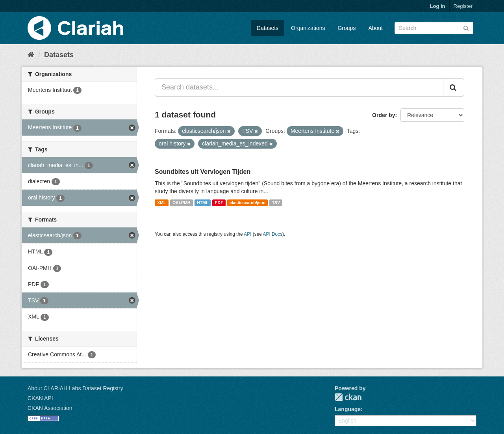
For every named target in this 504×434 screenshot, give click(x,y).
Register (463, 6)
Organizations (308, 28)
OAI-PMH (182, 203)
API (247, 234)
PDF (219, 203)
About (375, 28)
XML (161, 203)
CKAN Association (50, 408)
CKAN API (40, 398)
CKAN (348, 397)
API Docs (273, 234)
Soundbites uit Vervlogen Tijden (203, 172)
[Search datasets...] (299, 88)
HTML (203, 203)
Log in (438, 6)
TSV (276, 203)
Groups (346, 28)
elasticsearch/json (247, 203)
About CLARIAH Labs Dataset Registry (75, 388)
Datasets (268, 28)
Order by (384, 115)
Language (348, 409)
